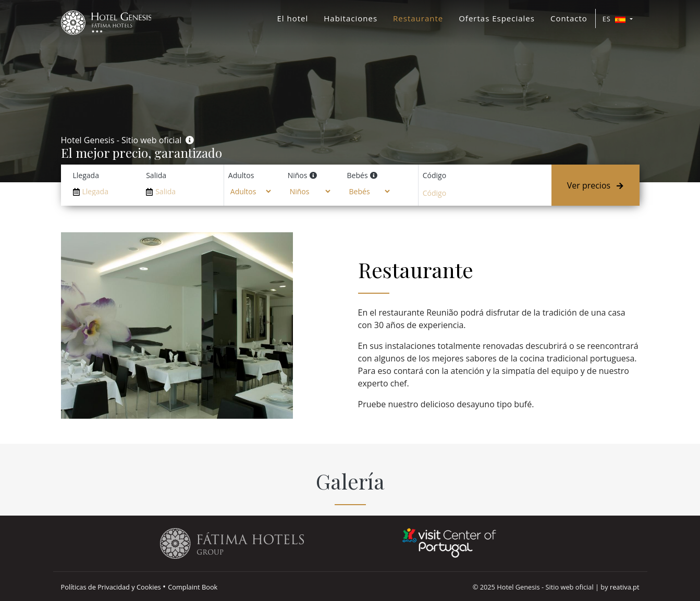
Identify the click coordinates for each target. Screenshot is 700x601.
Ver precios (595, 185)
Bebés (358, 175)
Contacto (569, 18)
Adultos (241, 175)
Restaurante (418, 18)
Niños (298, 175)
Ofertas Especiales (497, 18)
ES (615, 19)
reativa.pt (625, 587)
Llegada (86, 175)
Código (434, 175)
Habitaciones (351, 18)
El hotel (292, 18)
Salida (156, 175)
